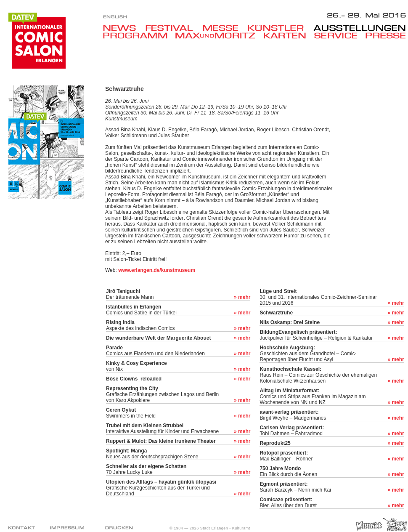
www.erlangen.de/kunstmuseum (157, 270)
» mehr (242, 297)
